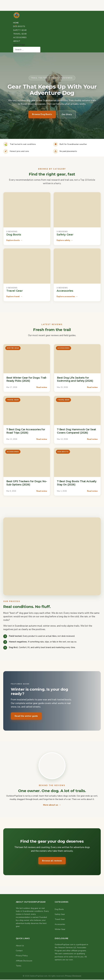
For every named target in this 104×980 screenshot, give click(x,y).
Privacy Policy (22, 956)
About (17, 41)
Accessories (20, 37)
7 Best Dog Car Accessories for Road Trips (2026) (26, 431)
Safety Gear (20, 30)
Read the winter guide (27, 716)
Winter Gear (60, 930)
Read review (42, 387)
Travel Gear (20, 34)
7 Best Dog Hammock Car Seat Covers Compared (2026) (77, 431)
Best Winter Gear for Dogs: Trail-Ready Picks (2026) (27, 379)
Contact (19, 951)
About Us (20, 946)
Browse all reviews (52, 861)
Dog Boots (19, 26)
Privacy (68, 976)
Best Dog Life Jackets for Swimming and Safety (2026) (75, 379)
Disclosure (77, 976)
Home (16, 23)
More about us (51, 805)
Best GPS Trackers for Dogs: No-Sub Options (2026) (27, 483)
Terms (19, 966)
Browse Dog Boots (41, 114)
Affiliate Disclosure (24, 961)
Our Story (67, 114)
